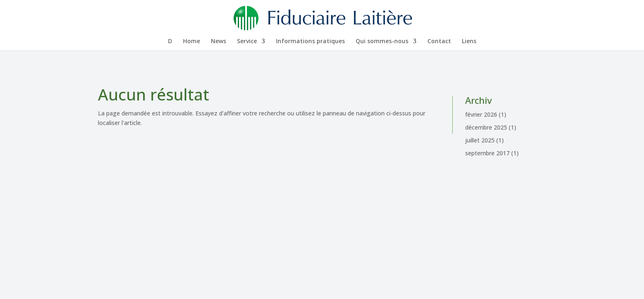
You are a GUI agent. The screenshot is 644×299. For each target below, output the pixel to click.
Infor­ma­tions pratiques (310, 42)
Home (191, 42)
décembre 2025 (486, 127)
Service (247, 42)
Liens (469, 42)
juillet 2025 (480, 140)
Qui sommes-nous (382, 42)
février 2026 (481, 114)
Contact (439, 42)
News (218, 42)
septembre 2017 (487, 153)
